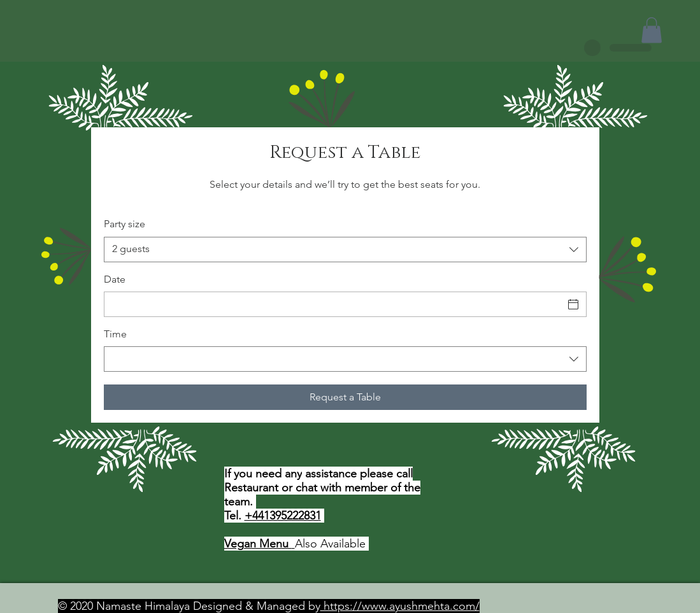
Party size (125, 224)
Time (115, 334)
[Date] (334, 304)
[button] (652, 30)
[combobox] (345, 250)
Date (115, 279)
